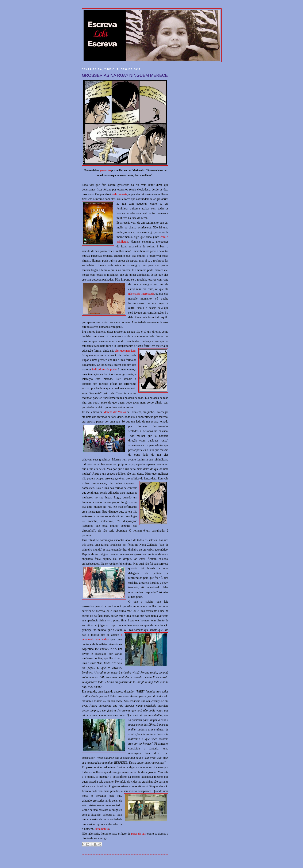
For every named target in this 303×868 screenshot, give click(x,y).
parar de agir (139, 834)
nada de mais (119, 194)
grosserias (105, 170)
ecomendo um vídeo (95, 639)
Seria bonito (102, 829)
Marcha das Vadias (115, 412)
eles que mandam (125, 351)
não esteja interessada (141, 294)
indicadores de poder (104, 369)
